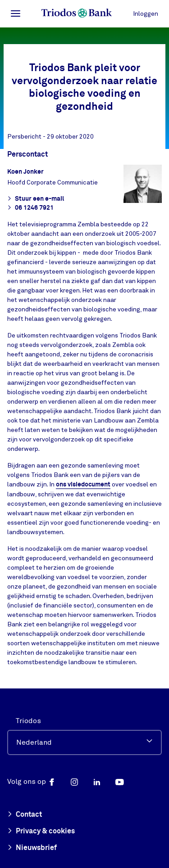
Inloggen (146, 14)
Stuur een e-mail (36, 199)
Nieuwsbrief (32, 848)
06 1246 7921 (30, 208)
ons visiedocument (83, 485)
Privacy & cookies (41, 832)
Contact (25, 815)
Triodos (28, 721)
